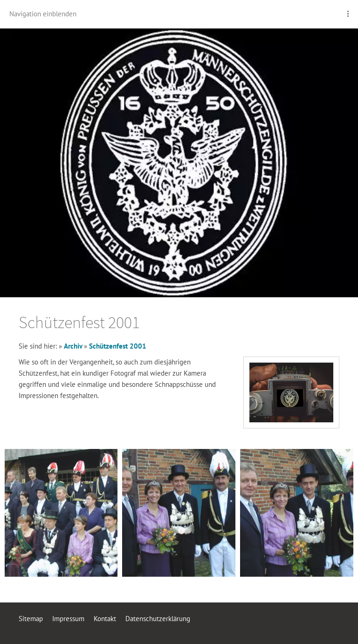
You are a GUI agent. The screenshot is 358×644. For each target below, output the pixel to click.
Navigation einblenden (43, 14)
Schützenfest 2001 (118, 346)
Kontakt (105, 619)
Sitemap (31, 619)
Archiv (74, 346)
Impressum (68, 619)
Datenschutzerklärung (158, 619)
